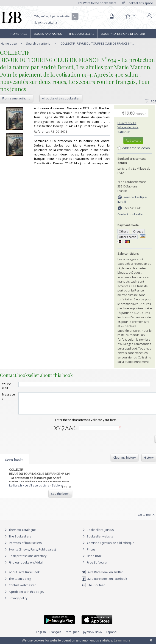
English (41, 636)
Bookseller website (97, 540)
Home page (19, 34)
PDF (150, 101)
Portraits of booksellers (25, 547)
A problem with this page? (24, 596)
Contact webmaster (20, 589)
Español (112, 636)
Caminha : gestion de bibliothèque (111, 547)
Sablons (124, 132)
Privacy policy (15, 602)
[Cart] (111, 16)
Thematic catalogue (20, 534)
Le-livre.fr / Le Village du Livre (128, 125)
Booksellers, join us (98, 534)
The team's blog (17, 583)
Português (72, 636)
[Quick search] (55, 16)
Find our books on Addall (23, 567)
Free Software (97, 567)
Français (55, 636)
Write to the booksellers (97, 3)
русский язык (93, 636)
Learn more (122, 640)
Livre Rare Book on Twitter (102, 576)
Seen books (14, 464)
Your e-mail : (7, 386)
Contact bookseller (131, 214)
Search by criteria (46, 23)
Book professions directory (123, 34)
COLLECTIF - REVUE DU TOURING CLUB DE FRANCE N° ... (97, 43)
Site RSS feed (93, 589)
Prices (91, 553)
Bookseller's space (138, 3)
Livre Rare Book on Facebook (104, 583)
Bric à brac (94, 560)
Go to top (147, 519)
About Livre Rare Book (24, 576)
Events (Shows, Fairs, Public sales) (30, 553)
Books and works (48, 34)
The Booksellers (81, 34)
